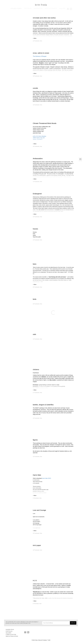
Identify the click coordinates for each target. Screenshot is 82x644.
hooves (35, 229)
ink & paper (37, 545)
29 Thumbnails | (37, 418)
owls (34, 334)
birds (35, 299)
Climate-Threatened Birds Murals (45, 123)
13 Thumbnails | (37, 182)
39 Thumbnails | (37, 76)
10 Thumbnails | (37, 41)
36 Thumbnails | (37, 304)
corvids (35, 88)
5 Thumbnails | (37, 498)
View (41, 41)
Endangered (37, 194)
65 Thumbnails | (37, 287)
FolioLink (40, 640)
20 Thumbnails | (37, 533)
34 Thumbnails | (37, 240)
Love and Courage (39, 510)
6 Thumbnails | (37, 604)
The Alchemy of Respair (40, 56)
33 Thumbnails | (37, 457)
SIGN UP (73, 623)
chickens (36, 370)
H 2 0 (35, 581)
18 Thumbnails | (37, 105)
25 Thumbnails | (37, 217)
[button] (53, 38)
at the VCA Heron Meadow (39, 136)
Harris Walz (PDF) (46, 478)
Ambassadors (38, 159)
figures (35, 440)
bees (35, 264)
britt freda (41, 5)
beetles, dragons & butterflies (43, 405)
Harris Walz (37, 475)
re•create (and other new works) (44, 18)
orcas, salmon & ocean (41, 53)
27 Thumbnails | (37, 393)
